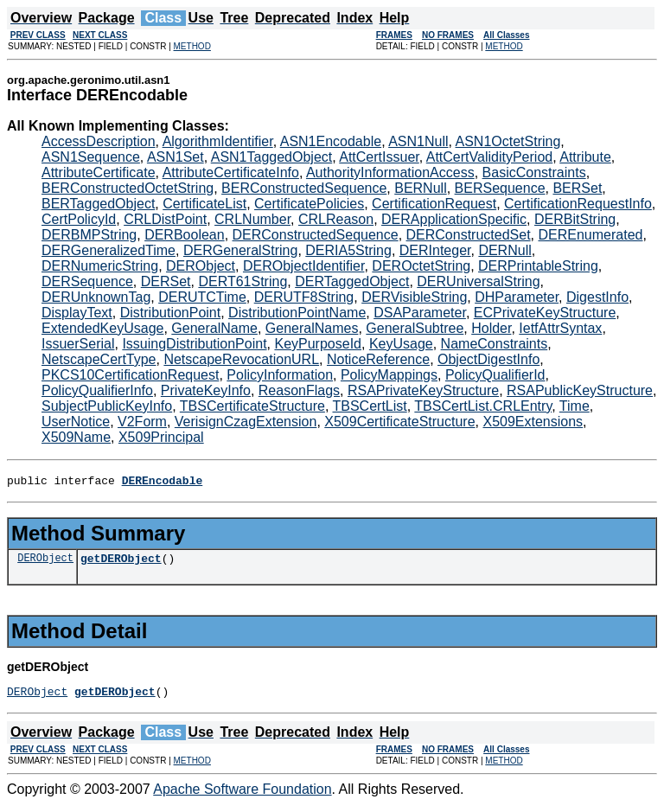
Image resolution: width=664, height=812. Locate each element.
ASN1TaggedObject (272, 157)
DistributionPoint (171, 313)
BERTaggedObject (98, 204)
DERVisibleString (414, 297)
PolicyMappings (389, 375)
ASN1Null (418, 141)
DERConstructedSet (469, 235)
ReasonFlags (299, 390)
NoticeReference (378, 359)
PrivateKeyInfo (206, 390)
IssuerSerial (78, 344)
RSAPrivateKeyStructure (423, 390)
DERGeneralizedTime (109, 250)
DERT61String (243, 281)
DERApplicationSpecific (454, 219)
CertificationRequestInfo (578, 204)
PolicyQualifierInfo (97, 390)
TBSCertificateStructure (252, 406)
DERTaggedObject (352, 281)
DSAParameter (420, 313)
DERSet (166, 281)
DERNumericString (100, 266)
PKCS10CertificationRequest (130, 375)
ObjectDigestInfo (488, 359)
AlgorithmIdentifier (218, 141)
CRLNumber (252, 219)
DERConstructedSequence (316, 235)
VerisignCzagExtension (246, 422)
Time (575, 406)
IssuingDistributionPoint (194, 344)
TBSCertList (369, 406)
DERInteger (435, 250)
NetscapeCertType (99, 359)
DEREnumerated (590, 235)
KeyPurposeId (318, 344)
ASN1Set (176, 157)
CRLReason (336, 219)
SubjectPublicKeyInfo (107, 406)
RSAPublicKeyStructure (580, 390)
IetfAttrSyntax (560, 328)
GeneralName (214, 328)
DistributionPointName (297, 313)
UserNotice (76, 422)
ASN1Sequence (91, 157)
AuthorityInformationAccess (390, 173)
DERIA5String (348, 250)
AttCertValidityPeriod (489, 157)
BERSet (577, 188)
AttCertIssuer (379, 157)
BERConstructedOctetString (128, 188)
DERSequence (87, 281)
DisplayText (77, 313)
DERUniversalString (478, 281)
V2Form (142, 422)
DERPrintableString (538, 266)
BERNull (420, 188)
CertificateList (204, 204)
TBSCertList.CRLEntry (483, 406)
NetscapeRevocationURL (241, 359)
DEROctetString (421, 266)
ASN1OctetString (508, 141)
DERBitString (575, 219)
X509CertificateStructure (399, 422)
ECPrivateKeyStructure (545, 313)
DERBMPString (89, 235)
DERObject (201, 266)
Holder (491, 328)
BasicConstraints (534, 173)
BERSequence (500, 188)
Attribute (585, 157)
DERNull (504, 250)
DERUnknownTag (96, 297)
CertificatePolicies (309, 204)
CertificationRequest (434, 204)
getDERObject (121, 563)
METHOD (192, 46)
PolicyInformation (280, 375)
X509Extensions (533, 422)
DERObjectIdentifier (304, 266)
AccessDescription (99, 141)
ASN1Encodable (331, 141)
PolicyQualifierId (495, 375)
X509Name (76, 437)
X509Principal (161, 437)
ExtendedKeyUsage (102, 328)
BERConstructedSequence (304, 188)
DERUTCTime (202, 297)
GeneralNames (312, 328)
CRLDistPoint (165, 219)
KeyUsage (401, 344)
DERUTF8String (304, 297)
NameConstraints (495, 344)
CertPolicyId (79, 219)
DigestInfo (597, 297)
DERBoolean (185, 235)
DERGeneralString (241, 250)
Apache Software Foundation (242, 797)
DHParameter (517, 297)
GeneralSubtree (415, 328)
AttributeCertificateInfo (231, 173)
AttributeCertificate (99, 173)
